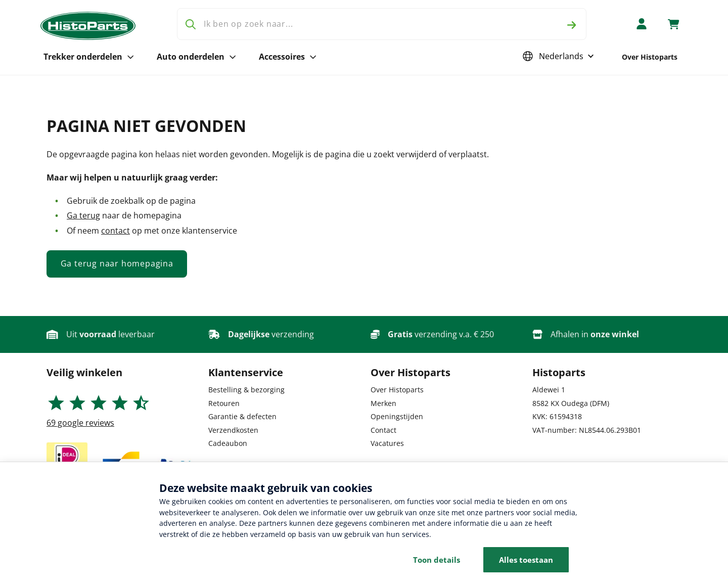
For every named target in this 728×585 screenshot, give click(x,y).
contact (116, 231)
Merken (383, 403)
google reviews (80, 423)
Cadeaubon (228, 443)
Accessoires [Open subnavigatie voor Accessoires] (288, 57)
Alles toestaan (526, 560)
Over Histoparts (650, 57)
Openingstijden (397, 416)
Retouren (224, 403)
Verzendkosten (233, 430)
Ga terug (83, 215)
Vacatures (387, 443)
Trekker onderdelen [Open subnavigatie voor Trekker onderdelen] (89, 57)
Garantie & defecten (242, 416)
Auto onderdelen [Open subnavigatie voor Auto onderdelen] (197, 57)
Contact (383, 430)
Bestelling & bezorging (246, 390)
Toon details (437, 560)
